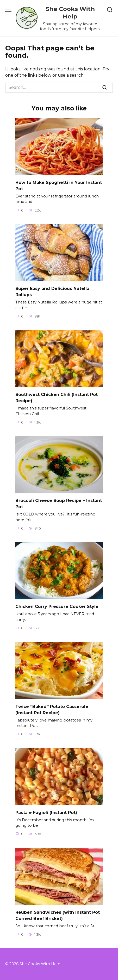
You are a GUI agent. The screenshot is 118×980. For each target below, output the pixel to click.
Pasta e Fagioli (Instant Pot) (46, 812)
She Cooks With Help (70, 13)
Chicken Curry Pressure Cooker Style (57, 607)
